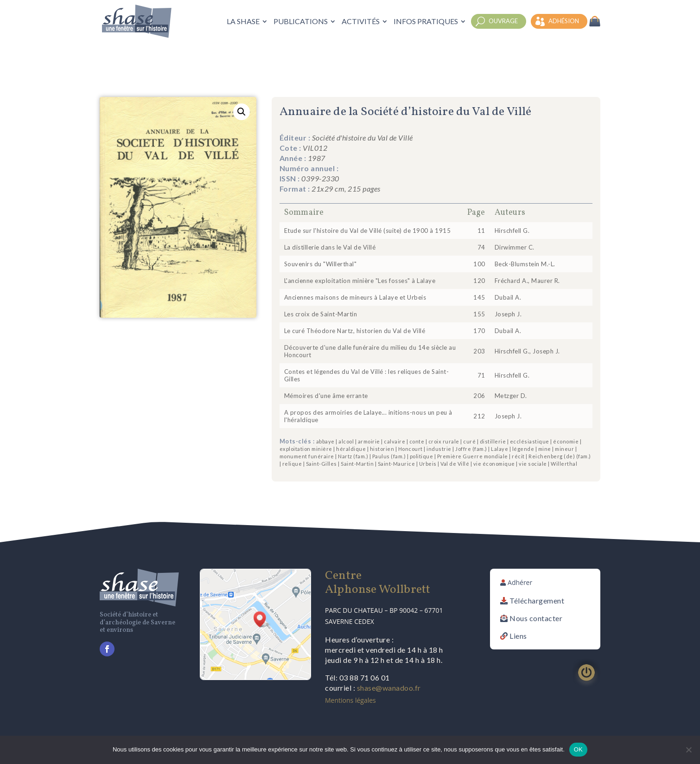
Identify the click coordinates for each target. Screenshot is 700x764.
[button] (242, 112)
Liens (518, 636)
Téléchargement (537, 600)
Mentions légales (350, 700)
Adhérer (520, 582)
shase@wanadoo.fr (389, 688)
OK (578, 749)
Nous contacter (536, 618)
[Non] (688, 750)
